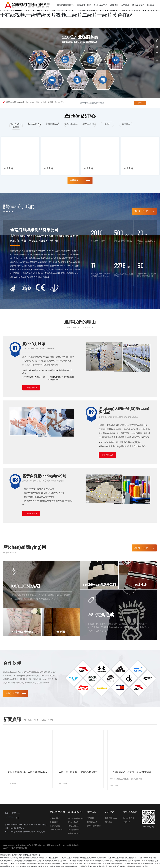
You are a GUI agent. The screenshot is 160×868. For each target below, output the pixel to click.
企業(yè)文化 (55, 826)
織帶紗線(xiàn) (89, 124)
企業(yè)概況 (55, 818)
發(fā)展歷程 (55, 822)
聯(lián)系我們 (130, 812)
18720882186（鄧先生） (40, 825)
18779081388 (10, 817)
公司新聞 (90, 818)
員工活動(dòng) (111, 818)
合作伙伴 (127, 822)
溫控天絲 (8, 168)
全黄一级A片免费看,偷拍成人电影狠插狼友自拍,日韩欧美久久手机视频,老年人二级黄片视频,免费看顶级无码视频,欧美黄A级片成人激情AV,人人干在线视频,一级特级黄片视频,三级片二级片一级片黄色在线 (78, 858)
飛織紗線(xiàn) (71, 124)
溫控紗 (107, 124)
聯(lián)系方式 (129, 818)
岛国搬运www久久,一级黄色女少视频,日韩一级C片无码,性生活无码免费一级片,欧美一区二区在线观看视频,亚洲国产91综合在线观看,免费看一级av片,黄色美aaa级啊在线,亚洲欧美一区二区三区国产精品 (77, 861)
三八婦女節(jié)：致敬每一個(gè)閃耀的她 (131, 772)
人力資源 (109, 812)
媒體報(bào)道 (92, 822)
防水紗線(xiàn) (34, 124)
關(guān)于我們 (57, 812)
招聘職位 (108, 822)
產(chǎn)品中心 (76, 812)
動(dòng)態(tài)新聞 (94, 826)
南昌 (69, 845)
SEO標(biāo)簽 (21, 848)
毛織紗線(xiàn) (53, 124)
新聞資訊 (91, 812)
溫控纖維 (126, 124)
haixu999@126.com (17, 828)
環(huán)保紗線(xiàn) (76, 818)
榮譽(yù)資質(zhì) (56, 830)
